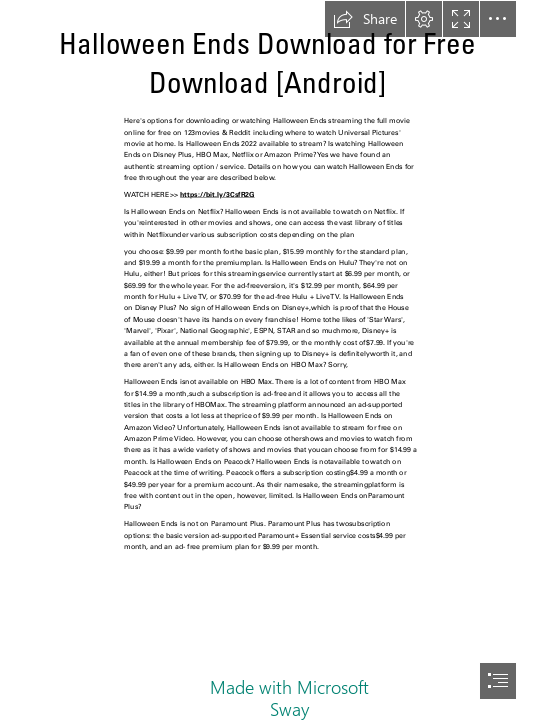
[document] (268, 360)
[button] (365, 19)
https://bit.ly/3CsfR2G (217, 194)
